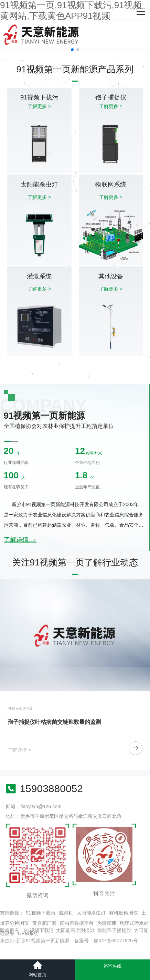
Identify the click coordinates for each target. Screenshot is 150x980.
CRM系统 (28, 933)
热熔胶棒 (107, 923)
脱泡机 (66, 913)
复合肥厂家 (44, 923)
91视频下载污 (41, 913)
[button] (72, 50)
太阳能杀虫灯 (91, 913)
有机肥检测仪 (124, 913)
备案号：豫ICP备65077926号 (106, 941)
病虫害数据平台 (77, 923)
